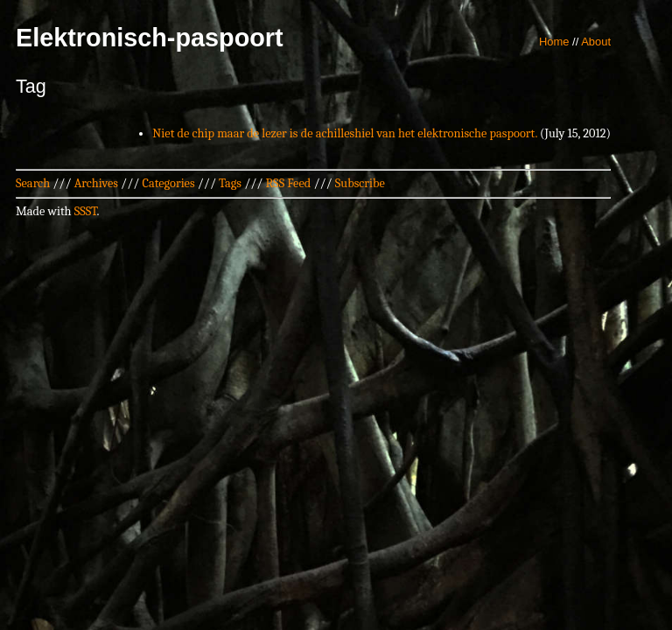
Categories (168, 183)
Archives (96, 183)
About (596, 42)
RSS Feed (289, 183)
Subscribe (360, 183)
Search (33, 183)
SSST (86, 211)
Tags (230, 183)
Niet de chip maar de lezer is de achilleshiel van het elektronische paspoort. (345, 133)
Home (554, 42)
